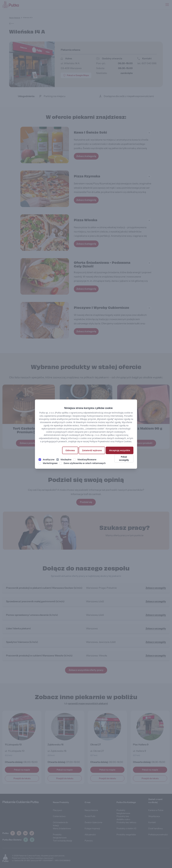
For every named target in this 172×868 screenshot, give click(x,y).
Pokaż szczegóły (124, 458)
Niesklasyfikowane (87, 459)
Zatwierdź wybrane (92, 450)
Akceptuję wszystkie (120, 450)
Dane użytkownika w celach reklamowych (85, 463)
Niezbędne (66, 459)
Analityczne (49, 459)
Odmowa (70, 450)
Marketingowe (50, 463)
